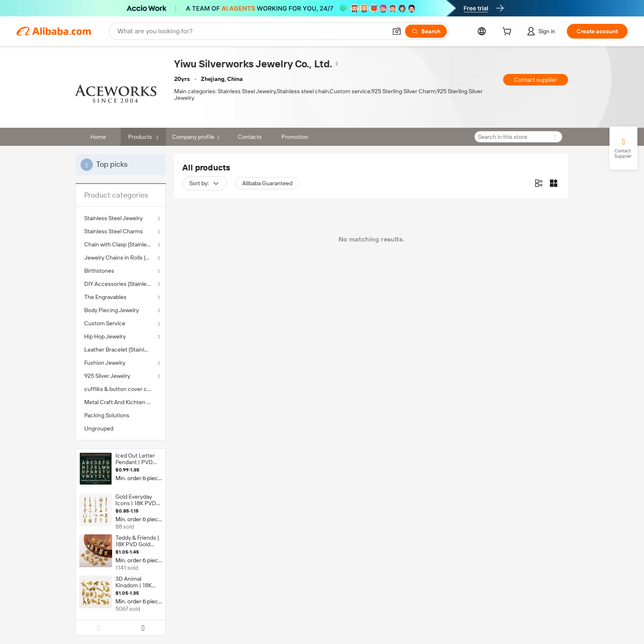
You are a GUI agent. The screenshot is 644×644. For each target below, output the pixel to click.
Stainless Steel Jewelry (113, 218)
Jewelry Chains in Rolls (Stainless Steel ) (121, 258)
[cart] (508, 32)
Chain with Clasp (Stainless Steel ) (121, 244)
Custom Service (105, 323)
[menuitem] (121, 350)
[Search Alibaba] (251, 31)
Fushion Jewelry (105, 363)
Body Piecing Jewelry (112, 310)
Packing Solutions (107, 415)
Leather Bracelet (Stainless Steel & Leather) (121, 350)
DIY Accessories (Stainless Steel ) (121, 284)
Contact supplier (536, 80)
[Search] (426, 31)
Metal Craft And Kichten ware (121, 402)
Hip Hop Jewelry (105, 336)
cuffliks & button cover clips (120, 389)
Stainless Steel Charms (114, 231)
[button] (397, 31)
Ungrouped (99, 428)
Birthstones (99, 271)
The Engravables (105, 297)
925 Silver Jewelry (107, 376)
